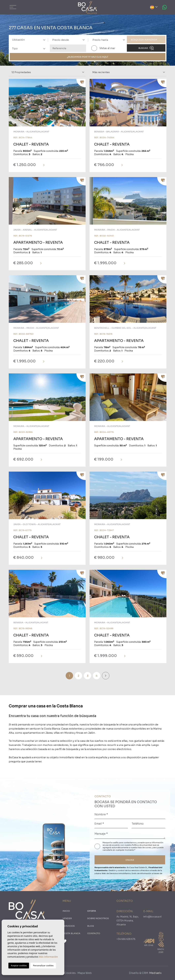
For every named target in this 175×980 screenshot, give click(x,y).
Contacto (94, 933)
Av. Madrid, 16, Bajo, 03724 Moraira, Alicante (128, 921)
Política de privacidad (142, 845)
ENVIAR (130, 860)
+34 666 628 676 (126, 939)
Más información (48, 957)
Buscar (146, 48)
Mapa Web (85, 973)
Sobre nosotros (98, 918)
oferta (92, 911)
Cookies (70, 973)
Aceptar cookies (19, 965)
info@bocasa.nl (152, 917)
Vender (67, 918)
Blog (91, 926)
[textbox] (30, 40)
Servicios (69, 926)
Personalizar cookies (43, 965)
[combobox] (28, 40)
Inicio (66, 911)
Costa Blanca (71, 933)
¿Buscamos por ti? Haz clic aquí (87, 57)
